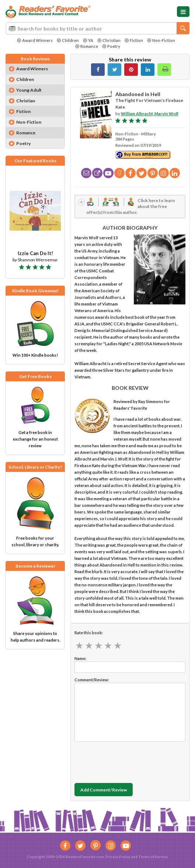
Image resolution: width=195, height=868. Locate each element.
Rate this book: (89, 633)
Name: (80, 658)
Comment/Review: (92, 680)
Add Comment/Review (104, 790)
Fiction (134, 40)
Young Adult (29, 90)
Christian (109, 40)
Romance (87, 46)
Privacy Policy (118, 857)
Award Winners (35, 40)
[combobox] (97, 28)
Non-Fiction (161, 40)
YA (88, 40)
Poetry (111, 46)
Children (68, 40)
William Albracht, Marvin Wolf (150, 114)
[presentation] (130, 761)
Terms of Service (153, 857)
